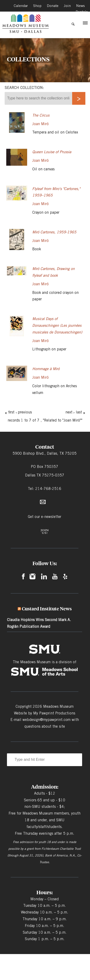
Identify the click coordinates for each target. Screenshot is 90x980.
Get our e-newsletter (45, 517)
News (80, 5)
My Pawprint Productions (54, 713)
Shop (37, 5)
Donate (52, 5)
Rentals (82, 11)
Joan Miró (40, 124)
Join (67, 5)
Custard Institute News (47, 609)
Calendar (20, 5)
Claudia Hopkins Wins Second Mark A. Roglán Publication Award (39, 623)
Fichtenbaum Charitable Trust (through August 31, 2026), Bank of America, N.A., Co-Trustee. (45, 855)
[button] (85, 24)
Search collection (24, 88)
